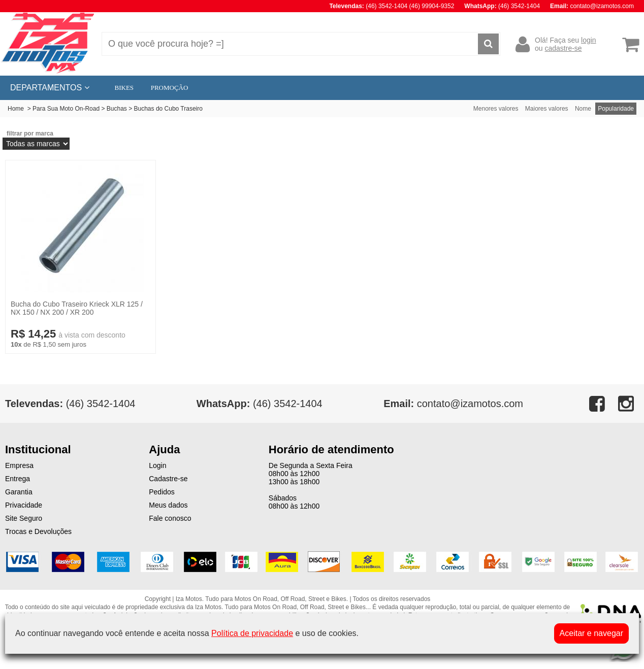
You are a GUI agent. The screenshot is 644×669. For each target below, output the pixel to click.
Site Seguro (24, 518)
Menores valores (496, 109)
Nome (583, 109)
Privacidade (24, 505)
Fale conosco (170, 518)
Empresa (19, 465)
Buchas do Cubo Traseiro (168, 109)
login (589, 40)
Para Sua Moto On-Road (66, 109)
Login (157, 465)
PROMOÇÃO (170, 88)
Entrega (18, 479)
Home (16, 109)
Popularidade (616, 109)
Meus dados (168, 505)
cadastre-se (563, 48)
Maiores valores (547, 109)
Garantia (19, 492)
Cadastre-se (168, 479)
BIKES (124, 88)
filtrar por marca (30, 133)
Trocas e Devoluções (38, 531)
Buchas (117, 109)
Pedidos (162, 492)
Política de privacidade (252, 633)
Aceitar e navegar (591, 633)
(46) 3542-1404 (260, 404)
